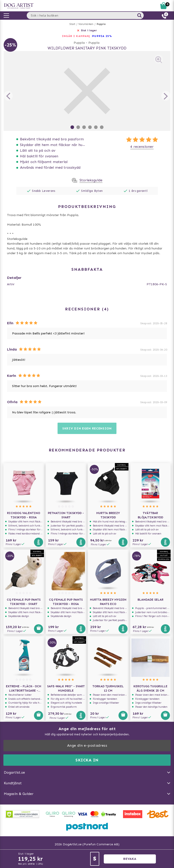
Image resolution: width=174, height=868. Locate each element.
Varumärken (86, 24)
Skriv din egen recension (87, 428)
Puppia (101, 24)
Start (72, 24)
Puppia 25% (102, 36)
